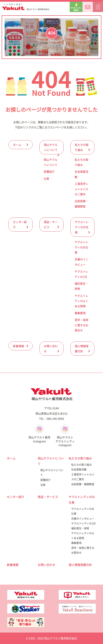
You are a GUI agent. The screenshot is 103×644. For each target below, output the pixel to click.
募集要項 (80, 313)
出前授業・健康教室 (83, 484)
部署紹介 (49, 172)
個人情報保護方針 (82, 349)
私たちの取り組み (82, 147)
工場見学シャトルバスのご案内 (81, 189)
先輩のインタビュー (83, 519)
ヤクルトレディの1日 (83, 523)
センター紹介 (20, 224)
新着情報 (18, 346)
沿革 (46, 179)
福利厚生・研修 (80, 528)
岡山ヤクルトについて (51, 147)
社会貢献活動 (79, 469)
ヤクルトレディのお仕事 (82, 227)
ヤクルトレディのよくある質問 (81, 301)
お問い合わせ (51, 349)
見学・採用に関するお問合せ (81, 325)
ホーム (17, 145)
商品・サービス (51, 224)
